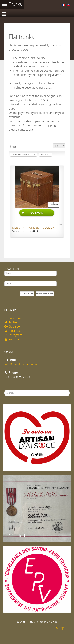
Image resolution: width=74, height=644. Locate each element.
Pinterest (13, 331)
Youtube (12, 339)
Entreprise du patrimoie (28, 606)
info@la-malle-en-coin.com (22, 364)
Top (59, 628)
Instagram (13, 335)
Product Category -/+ (22, 155)
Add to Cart (37, 213)
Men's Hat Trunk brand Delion (33, 228)
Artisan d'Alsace (21, 465)
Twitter (11, 322)
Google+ (12, 327)
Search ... (4, 390)
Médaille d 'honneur (24, 535)
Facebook (13, 318)
